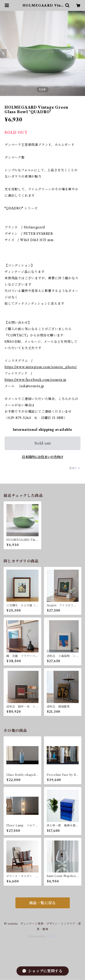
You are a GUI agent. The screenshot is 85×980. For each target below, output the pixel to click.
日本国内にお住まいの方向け (43, 457)
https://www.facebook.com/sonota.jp (35, 380)
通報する (75, 468)
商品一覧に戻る (43, 903)
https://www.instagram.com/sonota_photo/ (41, 367)
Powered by (42, 936)
